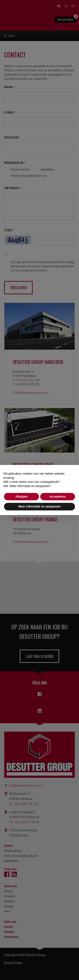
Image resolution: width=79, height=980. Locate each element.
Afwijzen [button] (21, 497)
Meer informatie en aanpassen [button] (39, 506)
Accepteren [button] (58, 497)
